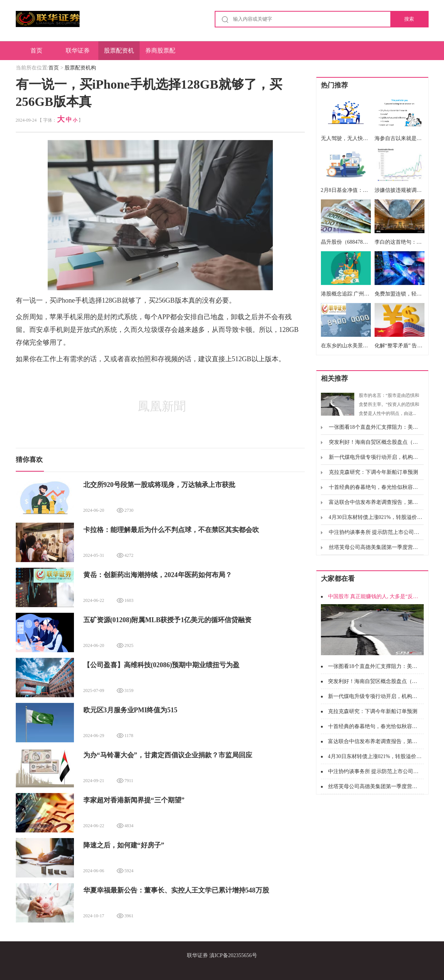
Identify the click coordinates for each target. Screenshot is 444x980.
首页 (36, 51)
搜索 (409, 19)
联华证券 (78, 51)
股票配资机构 (119, 54)
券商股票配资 (160, 54)
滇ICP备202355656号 (233, 955)
